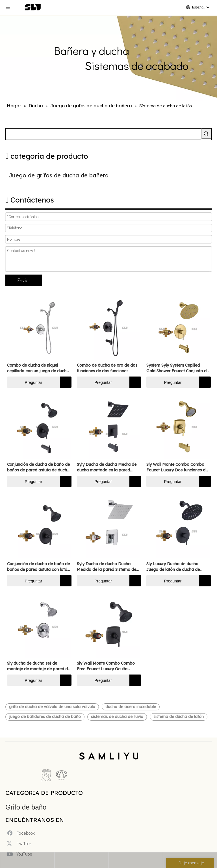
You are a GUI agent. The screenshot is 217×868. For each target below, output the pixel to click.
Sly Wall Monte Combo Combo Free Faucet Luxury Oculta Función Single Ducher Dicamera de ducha (108, 666)
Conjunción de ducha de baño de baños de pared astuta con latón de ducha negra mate (38, 567)
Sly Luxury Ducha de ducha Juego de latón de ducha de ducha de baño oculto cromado (177, 567)
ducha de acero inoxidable (131, 707)
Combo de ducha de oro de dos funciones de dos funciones (107, 368)
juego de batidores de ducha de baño (45, 717)
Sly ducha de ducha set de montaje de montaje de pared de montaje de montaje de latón (39, 666)
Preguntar (25, 382)
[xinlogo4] (109, 759)
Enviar (24, 280)
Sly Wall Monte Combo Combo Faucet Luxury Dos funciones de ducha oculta (177, 467)
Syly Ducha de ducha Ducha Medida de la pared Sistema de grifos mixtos (107, 567)
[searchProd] (103, 134)
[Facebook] (22, 829)
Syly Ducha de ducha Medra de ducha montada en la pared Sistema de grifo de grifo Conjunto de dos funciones (107, 467)
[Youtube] (22, 850)
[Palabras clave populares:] (206, 134)
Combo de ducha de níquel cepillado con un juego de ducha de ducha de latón (38, 368)
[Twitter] (22, 839)
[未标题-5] (54, 776)
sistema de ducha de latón (179, 717)
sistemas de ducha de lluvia (117, 717)
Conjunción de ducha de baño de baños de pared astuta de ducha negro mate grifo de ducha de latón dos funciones (38, 467)
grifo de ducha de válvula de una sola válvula (52, 707)
